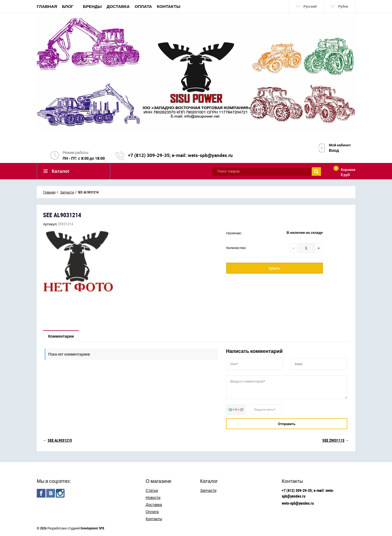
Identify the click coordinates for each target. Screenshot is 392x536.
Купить (275, 268)
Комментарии (61, 336)
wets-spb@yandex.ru (298, 503)
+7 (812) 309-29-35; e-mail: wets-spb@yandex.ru (180, 155)
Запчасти (208, 490)
